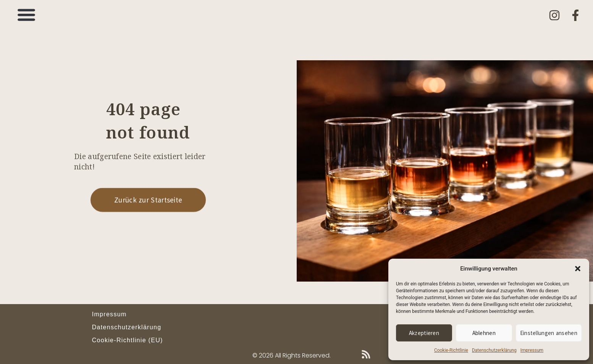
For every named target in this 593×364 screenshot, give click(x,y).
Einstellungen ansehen (549, 333)
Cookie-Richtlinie (451, 350)
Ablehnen (484, 333)
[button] (578, 269)
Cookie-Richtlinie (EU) (128, 340)
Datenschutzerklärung (494, 350)
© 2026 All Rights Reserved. (292, 355)
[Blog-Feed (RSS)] (366, 354)
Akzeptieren (424, 333)
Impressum (532, 350)
